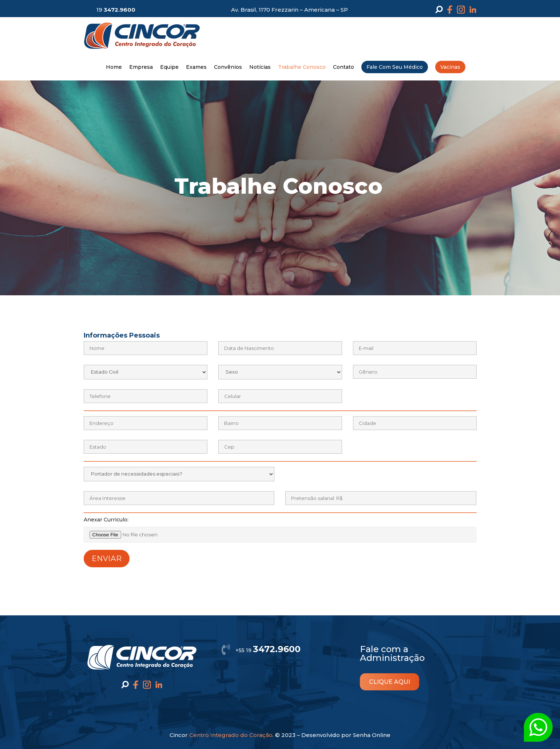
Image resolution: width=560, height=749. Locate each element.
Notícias (260, 67)
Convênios (228, 67)
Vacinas (450, 67)
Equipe (169, 67)
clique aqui (390, 682)
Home (114, 67)
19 (116, 10)
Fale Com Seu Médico (395, 67)
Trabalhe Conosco (302, 67)
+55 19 (268, 650)
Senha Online (372, 735)
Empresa (141, 67)
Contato (343, 67)
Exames (196, 67)
